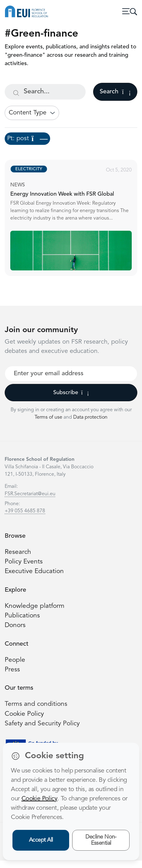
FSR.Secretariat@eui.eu (30, 494)
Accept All (41, 840)
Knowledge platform (35, 606)
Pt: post (27, 139)
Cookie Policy (24, 714)
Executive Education (34, 571)
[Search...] (45, 92)
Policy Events (24, 562)
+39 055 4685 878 (25, 511)
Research (18, 552)
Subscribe (71, 393)
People (15, 660)
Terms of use (49, 417)
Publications (22, 616)
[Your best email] (71, 374)
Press (12, 670)
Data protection (90, 417)
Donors (15, 625)
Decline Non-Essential (101, 840)
